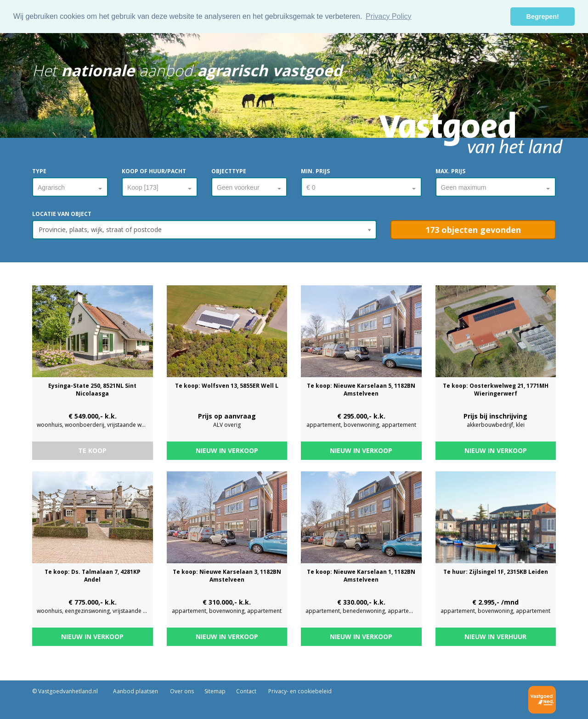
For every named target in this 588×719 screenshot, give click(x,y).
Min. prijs (315, 171)
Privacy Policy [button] (389, 16)
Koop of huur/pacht (154, 171)
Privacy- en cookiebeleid (299, 691)
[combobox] (70, 185)
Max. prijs (450, 171)
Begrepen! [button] (543, 17)
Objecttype (229, 171)
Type (39, 171)
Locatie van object (62, 214)
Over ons (181, 691)
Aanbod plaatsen (136, 691)
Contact (246, 691)
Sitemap (215, 691)
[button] (473, 230)
